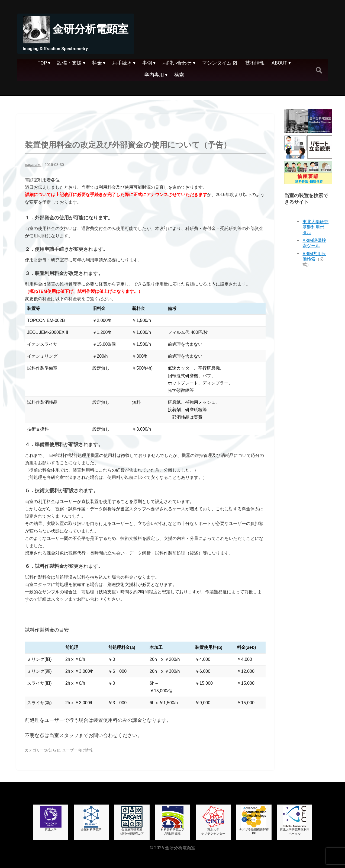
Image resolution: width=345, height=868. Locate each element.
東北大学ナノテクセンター (213, 821)
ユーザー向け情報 (78, 750)
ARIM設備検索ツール (314, 243)
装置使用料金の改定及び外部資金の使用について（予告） (128, 145)
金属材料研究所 (91, 819)
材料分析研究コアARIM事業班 (173, 821)
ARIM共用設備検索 (314, 256)
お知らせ (53, 750)
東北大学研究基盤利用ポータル (315, 227)
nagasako (33, 165)
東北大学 (51, 819)
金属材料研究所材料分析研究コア (132, 821)
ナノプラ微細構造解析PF (254, 821)
